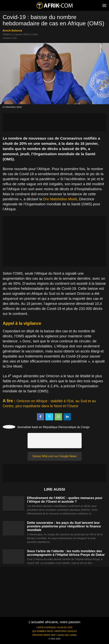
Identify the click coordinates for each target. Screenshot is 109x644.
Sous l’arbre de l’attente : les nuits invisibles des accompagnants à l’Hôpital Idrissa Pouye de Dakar (66, 553)
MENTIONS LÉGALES (66, 631)
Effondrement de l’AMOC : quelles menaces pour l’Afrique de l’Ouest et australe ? (65, 500)
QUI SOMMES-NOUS (43, 631)
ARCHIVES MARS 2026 (44, 635)
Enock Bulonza (12, 30)
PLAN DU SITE (65, 627)
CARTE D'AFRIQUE (46, 627)
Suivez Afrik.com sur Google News (54, 456)
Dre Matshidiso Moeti (60, 199)
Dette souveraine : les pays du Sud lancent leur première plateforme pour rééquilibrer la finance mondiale (64, 526)
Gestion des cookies (67, 635)
